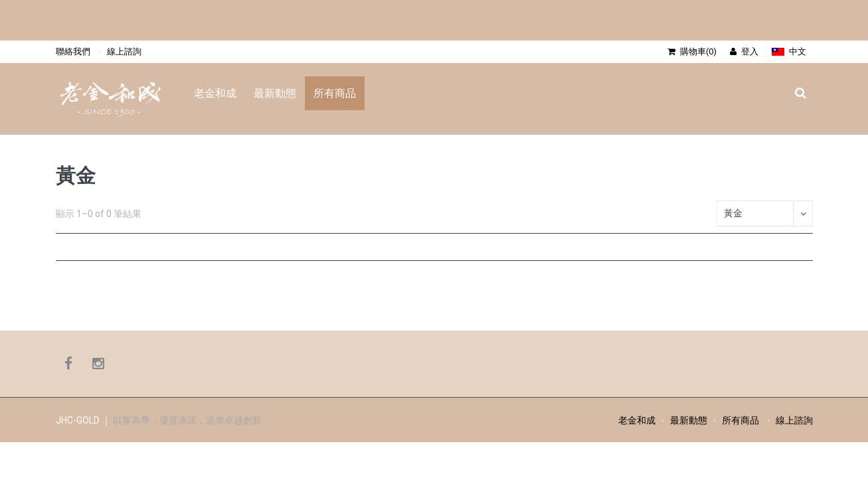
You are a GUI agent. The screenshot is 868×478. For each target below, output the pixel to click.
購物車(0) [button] (692, 51)
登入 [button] (744, 51)
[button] (789, 51)
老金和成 (215, 93)
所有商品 (335, 93)
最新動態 (275, 93)
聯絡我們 (73, 51)
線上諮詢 (124, 51)
